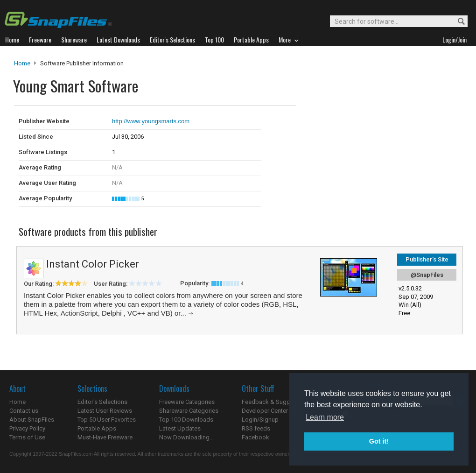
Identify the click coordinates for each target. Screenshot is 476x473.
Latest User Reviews (105, 411)
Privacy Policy (27, 428)
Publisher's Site (427, 259)
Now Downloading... (186, 437)
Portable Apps (97, 428)
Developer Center (265, 411)
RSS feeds (256, 428)
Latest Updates (180, 428)
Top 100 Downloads (186, 420)
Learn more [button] (325, 417)
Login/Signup (260, 420)
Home (22, 63)
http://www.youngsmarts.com (151, 121)
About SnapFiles (32, 420)
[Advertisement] (359, 125)
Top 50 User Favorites (107, 420)
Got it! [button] (379, 441)
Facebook (255, 437)
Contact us (24, 411)
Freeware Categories (187, 402)
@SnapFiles (427, 275)
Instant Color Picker (93, 264)
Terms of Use (27, 437)
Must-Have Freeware (105, 437)
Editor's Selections (102, 402)
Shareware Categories (189, 411)
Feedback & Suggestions (276, 402)
